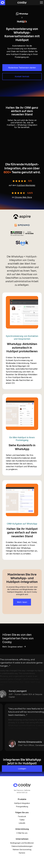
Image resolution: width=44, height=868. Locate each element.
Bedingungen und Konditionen (22, 843)
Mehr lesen (22, 602)
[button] (41, 3)
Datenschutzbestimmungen (22, 846)
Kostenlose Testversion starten (22, 68)
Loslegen (22, 769)
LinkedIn (22, 823)
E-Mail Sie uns (22, 833)
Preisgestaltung (22, 806)
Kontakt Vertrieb (22, 76)
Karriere (22, 853)
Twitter (22, 820)
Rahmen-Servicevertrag (22, 850)
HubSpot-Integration (22, 803)
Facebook (22, 816)
